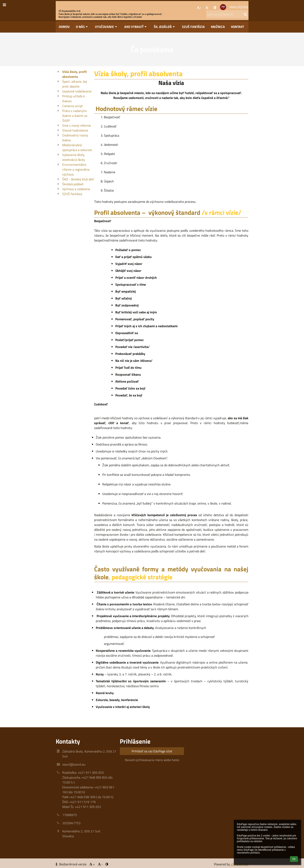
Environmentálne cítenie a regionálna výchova (76, 169)
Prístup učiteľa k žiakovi (74, 99)
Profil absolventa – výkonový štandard (147, 212)
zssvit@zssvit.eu (74, 764)
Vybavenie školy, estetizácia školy (74, 157)
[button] (223, 7)
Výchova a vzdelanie (76, 189)
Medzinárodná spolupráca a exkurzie (77, 147)
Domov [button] (64, 27)
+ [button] (199, 8)
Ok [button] (294, 859)
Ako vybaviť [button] (136, 27)
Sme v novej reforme (77, 125)
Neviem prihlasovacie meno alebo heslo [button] (152, 760)
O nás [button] (82, 27)
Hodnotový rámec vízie (126, 109)
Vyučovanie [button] (107, 27)
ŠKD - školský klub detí (78, 179)
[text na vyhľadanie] (227, 14)
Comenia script (72, 106)
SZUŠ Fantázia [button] (193, 27)
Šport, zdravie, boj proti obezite (75, 84)
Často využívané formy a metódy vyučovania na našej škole (171, 573)
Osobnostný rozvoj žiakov (75, 138)
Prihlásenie (239, 7)
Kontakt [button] (238, 27)
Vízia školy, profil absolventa (74, 74)
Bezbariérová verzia (71, 864)
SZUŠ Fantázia (72, 194)
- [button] (207, 8)
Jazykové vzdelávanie (77, 91)
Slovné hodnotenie (75, 130)
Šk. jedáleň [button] (165, 27)
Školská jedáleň (73, 184)
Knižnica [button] (218, 27)
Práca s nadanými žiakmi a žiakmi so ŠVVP (75, 116)
